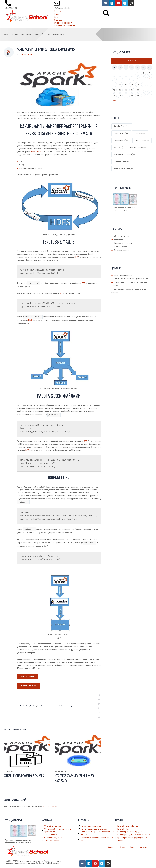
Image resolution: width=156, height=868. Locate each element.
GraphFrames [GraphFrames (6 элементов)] (142, 140)
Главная (13, 34)
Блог (132, 847)
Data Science (42, 706)
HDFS (39, 152)
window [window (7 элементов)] (119, 147)
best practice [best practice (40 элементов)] (121, 133)
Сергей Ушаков (27, 54)
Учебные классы (121, 247)
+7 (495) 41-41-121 (13, 8)
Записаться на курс (27, 676)
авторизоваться (49, 806)
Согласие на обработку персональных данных (129, 290)
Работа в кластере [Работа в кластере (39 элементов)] (124, 168)
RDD (76, 257)
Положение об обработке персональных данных (130, 284)
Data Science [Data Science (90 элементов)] (121, 140)
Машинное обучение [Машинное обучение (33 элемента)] (125, 154)
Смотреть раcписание (28, 686)
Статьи (21, 34)
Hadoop (34, 152)
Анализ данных (53, 706)
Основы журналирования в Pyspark (24, 776)
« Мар (114, 100)
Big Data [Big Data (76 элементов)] (140, 133)
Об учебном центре (122, 236)
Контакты (143, 847)
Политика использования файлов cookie (131, 279)
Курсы (122, 847)
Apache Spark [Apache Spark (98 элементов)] (122, 126)
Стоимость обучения (123, 243)
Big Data (33, 706)
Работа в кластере (66, 706)
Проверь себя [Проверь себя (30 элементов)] (122, 161)
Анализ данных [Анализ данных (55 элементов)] (138, 147)
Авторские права (121, 250)
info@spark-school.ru (62, 8)
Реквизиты (119, 239)
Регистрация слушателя (124, 275)
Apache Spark (25, 706)
